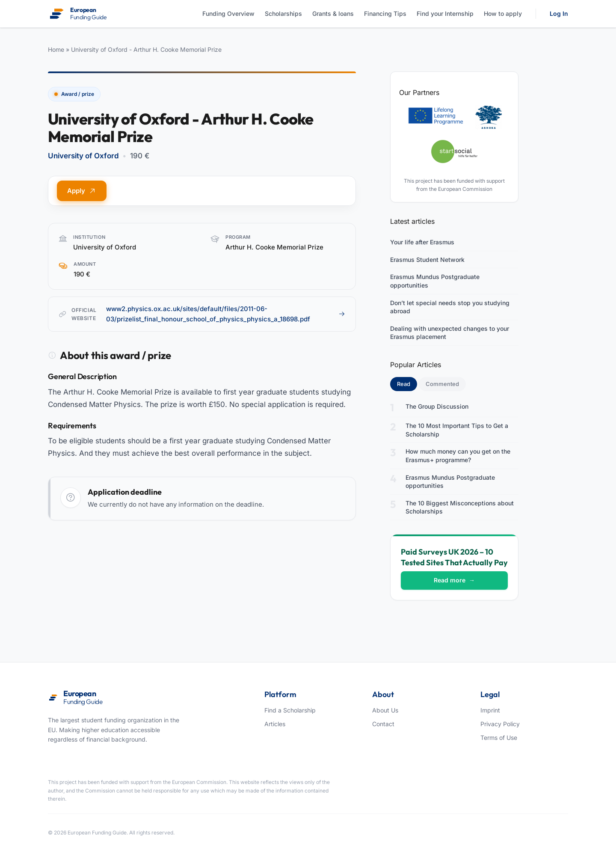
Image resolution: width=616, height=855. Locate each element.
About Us (385, 710)
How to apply (503, 13)
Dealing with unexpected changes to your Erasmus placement (450, 333)
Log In (559, 13)
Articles (275, 724)
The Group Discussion (437, 406)
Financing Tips (385, 13)
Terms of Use (499, 738)
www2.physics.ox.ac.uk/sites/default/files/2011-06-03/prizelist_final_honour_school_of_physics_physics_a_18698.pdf (226, 314)
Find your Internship (445, 13)
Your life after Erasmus (422, 242)
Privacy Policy (500, 724)
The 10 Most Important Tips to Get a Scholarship (457, 430)
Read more (454, 580)
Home (56, 49)
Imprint (490, 710)
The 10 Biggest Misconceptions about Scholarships (460, 507)
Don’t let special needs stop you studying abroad (450, 307)
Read (407, 383)
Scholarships (283, 13)
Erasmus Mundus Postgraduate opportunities (435, 281)
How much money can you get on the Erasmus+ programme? (458, 456)
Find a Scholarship (290, 710)
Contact (383, 724)
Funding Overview (228, 13)
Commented (442, 384)
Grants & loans (333, 13)
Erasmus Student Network (427, 260)
